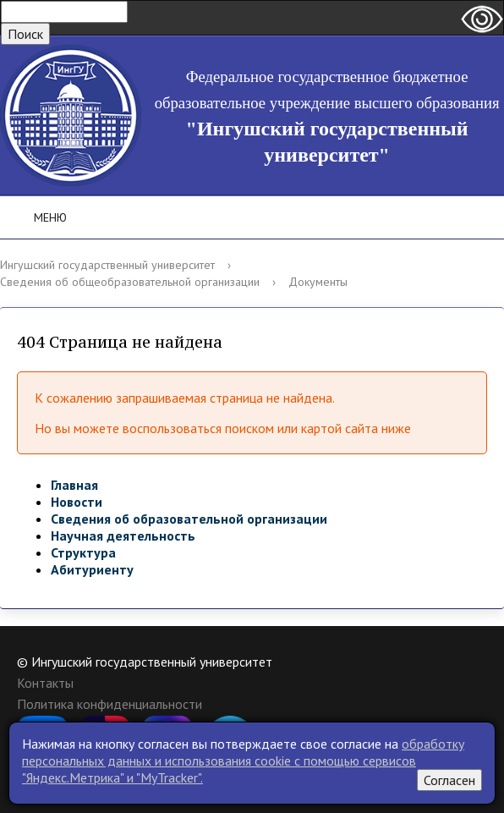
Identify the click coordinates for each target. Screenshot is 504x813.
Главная (74, 485)
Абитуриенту (92, 569)
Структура (83, 552)
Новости (77, 502)
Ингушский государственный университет (107, 265)
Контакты (45, 683)
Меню (38, 217)
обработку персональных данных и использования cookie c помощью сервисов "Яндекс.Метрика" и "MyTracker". (243, 761)
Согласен (449, 780)
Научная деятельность (123, 536)
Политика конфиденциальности (110, 704)
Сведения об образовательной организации (189, 519)
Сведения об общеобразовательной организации (130, 282)
